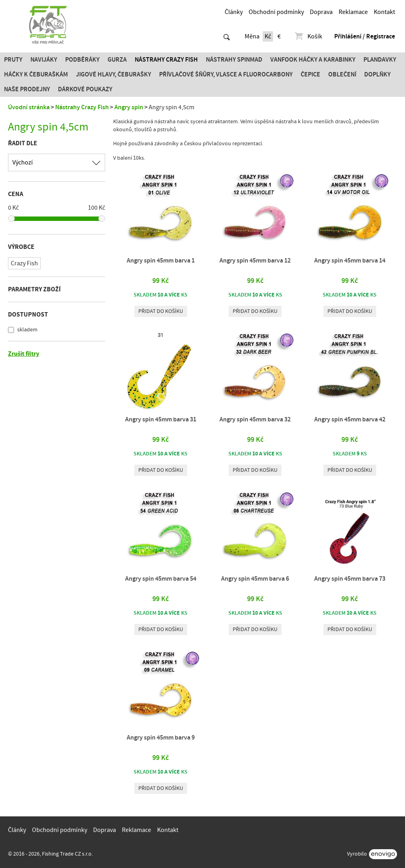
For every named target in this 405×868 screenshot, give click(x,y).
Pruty (13, 60)
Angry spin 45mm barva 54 (161, 579)
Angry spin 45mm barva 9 (161, 738)
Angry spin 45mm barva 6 (255, 579)
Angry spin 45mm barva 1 (161, 261)
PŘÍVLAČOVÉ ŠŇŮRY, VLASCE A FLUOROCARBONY (226, 74)
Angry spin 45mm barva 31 (161, 419)
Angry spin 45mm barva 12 (255, 261)
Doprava (321, 12)
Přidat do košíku (161, 311)
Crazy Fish (24, 263)
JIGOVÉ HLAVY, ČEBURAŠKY (114, 74)
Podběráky (82, 60)
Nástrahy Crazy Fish (166, 60)
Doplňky (377, 74)
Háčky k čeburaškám (36, 74)
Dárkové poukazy (85, 89)
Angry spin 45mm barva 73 (350, 579)
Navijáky (44, 60)
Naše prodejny (27, 89)
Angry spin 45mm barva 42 (350, 419)
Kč (268, 36)
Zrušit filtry (24, 354)
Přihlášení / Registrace (365, 36)
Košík (308, 36)
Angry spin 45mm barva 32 (255, 419)
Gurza (117, 60)
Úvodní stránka (29, 107)
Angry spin (129, 107)
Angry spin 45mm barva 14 (350, 261)
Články (234, 12)
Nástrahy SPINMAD (234, 60)
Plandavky (380, 60)
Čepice (310, 74)
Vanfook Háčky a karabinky (313, 60)
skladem (27, 330)
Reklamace (353, 12)
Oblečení (342, 74)
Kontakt (384, 12)
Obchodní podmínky (276, 12)
